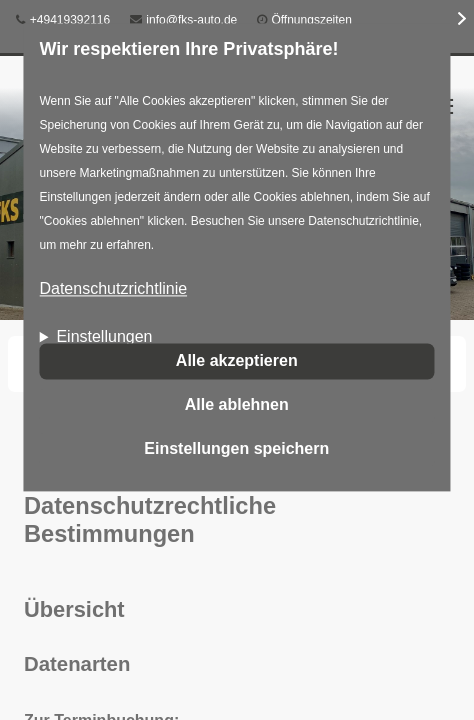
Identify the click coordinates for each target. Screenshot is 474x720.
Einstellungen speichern (236, 448)
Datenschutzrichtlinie (113, 289)
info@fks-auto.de (184, 20)
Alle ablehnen (237, 404)
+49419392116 (63, 20)
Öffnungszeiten (311, 20)
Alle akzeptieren (237, 360)
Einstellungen (104, 337)
